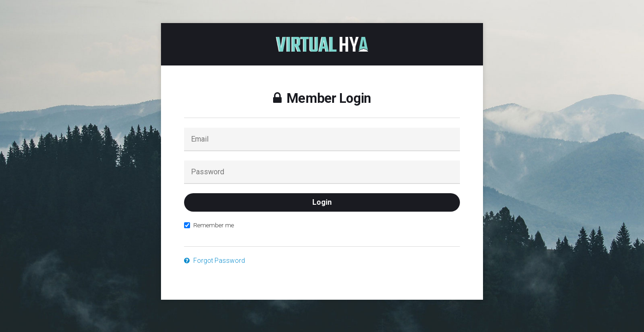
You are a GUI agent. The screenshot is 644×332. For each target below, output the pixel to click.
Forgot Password (215, 261)
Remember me (209, 225)
